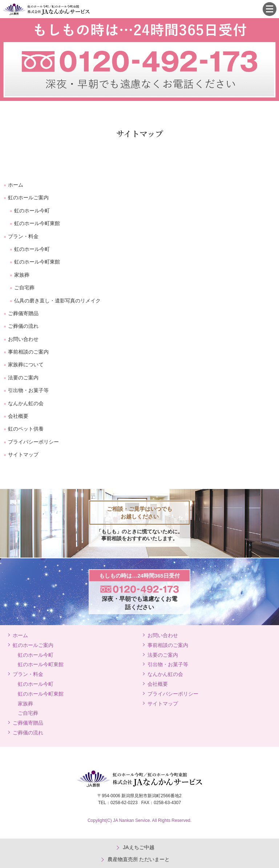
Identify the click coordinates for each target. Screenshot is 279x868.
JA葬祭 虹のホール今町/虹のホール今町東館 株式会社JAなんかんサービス (46, 9)
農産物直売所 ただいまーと (139, 859)
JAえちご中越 (138, 847)
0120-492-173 (253, 9)
